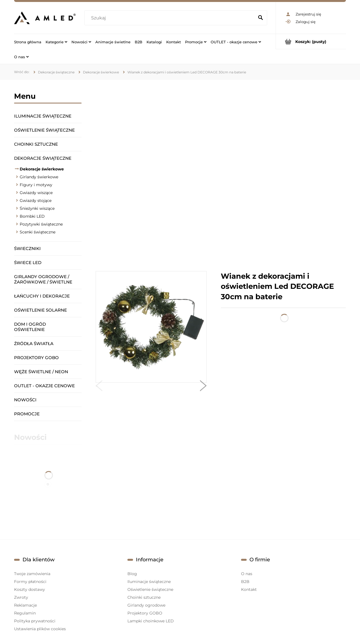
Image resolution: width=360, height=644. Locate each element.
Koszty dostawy (30, 589)
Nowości (25, 400)
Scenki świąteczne (38, 232)
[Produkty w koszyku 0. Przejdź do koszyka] (311, 41)
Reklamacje (25, 605)
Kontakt (249, 589)
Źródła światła (34, 344)
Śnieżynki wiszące (37, 208)
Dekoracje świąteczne (43, 158)
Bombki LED (32, 216)
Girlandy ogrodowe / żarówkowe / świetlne (43, 279)
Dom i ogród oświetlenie (30, 327)
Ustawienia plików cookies (40, 629)
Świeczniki (27, 248)
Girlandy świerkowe (39, 177)
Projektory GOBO (36, 358)
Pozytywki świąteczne (41, 224)
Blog (132, 574)
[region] (221, 175)
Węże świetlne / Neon (41, 372)
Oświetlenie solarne (40, 310)
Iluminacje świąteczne (43, 116)
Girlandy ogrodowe (146, 605)
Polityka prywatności (35, 621)
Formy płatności (30, 582)
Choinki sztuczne (36, 144)
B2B (245, 582)
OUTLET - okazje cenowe (44, 386)
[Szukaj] (260, 18)
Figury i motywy (36, 185)
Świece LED (28, 263)
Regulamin (25, 613)
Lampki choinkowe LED (151, 621)
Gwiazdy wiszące (36, 193)
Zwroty (21, 597)
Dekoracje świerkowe (42, 169)
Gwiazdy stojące (36, 201)
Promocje (27, 414)
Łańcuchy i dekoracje (42, 296)
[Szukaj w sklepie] (171, 18)
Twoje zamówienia (32, 574)
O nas (247, 574)
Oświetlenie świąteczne (44, 130)
